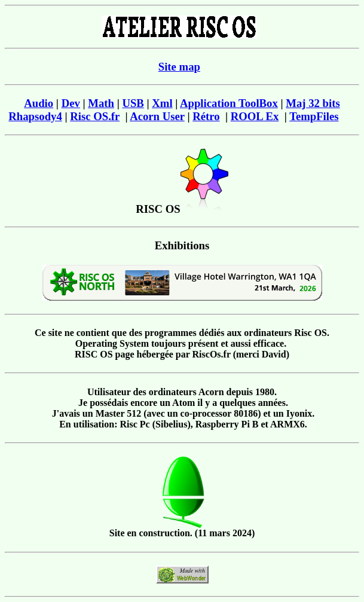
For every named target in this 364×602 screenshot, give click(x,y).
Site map (179, 67)
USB (133, 103)
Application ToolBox (229, 103)
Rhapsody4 (35, 116)
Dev (71, 103)
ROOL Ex (255, 116)
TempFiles (314, 116)
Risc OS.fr (95, 116)
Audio (39, 103)
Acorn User (157, 116)
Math (101, 103)
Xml (162, 103)
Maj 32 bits (313, 103)
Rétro (206, 116)
